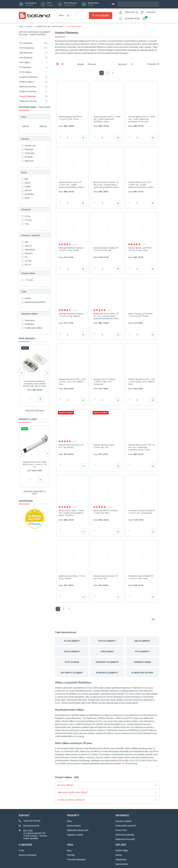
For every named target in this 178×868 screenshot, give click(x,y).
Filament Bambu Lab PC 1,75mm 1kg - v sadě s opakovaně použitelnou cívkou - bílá (142, 119)
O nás (21, 850)
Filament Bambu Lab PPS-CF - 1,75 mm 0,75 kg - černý (140, 249)
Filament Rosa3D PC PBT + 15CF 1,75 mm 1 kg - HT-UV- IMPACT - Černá (72, 382)
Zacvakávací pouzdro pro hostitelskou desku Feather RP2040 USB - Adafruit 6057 (35, 384)
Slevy (70, 821)
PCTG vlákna (25, 72)
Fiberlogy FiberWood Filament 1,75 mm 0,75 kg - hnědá (71, 249)
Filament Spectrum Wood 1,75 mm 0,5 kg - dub (106, 577)
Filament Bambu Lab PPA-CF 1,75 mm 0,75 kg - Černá (70, 118)
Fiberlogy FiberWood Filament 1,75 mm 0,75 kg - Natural (71, 315)
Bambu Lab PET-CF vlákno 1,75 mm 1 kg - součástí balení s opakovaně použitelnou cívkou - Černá (106, 316)
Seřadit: (81, 64)
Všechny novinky (35, 411)
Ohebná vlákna (26, 82)
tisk (97, 41)
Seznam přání (122, 864)
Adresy (119, 855)
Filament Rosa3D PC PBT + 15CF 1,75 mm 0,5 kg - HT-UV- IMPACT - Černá (142, 382)
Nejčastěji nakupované (78, 830)
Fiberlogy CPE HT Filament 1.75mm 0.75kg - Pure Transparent (104, 382)
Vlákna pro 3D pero (28, 101)
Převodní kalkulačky (76, 860)
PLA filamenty (26, 43)
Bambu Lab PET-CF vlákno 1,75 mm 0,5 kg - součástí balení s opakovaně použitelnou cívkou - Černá (106, 185)
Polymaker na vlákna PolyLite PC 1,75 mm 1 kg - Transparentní (142, 512)
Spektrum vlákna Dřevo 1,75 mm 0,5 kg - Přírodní (72, 577)
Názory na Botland (28, 855)
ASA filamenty (26, 58)
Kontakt (151, 12)
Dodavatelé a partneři (125, 826)
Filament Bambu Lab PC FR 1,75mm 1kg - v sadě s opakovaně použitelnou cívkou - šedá (141, 185)
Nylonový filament (28, 87)
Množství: (123, 64)
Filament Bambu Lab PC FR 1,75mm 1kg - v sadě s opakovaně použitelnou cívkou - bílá (72, 185)
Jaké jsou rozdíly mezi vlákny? (73, 792)
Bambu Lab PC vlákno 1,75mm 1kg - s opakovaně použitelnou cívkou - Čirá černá (71, 513)
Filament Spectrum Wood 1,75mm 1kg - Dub (104, 446)
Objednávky (121, 860)
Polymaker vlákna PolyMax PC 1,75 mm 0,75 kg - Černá (141, 577)
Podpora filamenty (28, 91)
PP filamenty (25, 67)
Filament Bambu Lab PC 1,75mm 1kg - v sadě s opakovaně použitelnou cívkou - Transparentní (107, 119)
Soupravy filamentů (28, 77)
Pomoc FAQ (121, 830)
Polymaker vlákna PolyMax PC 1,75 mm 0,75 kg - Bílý (106, 249)
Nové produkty (74, 826)
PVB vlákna (25, 62)
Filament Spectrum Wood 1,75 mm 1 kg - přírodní (71, 446)
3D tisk (125, 764)
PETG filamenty (27, 48)
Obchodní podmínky (125, 835)
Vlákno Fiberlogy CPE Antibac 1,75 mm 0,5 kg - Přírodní (140, 315)
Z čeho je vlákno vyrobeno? (71, 800)
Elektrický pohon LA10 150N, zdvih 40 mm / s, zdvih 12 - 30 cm (35, 464)
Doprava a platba (124, 821)
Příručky (71, 855)
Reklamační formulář (125, 839)
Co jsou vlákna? (65, 785)
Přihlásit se (131, 12)
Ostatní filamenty (28, 96)
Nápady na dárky (75, 835)
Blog (69, 850)
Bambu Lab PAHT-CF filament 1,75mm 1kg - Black (106, 512)
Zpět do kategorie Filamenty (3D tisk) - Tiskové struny (35, 33)
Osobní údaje (122, 850)
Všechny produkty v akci (35, 493)
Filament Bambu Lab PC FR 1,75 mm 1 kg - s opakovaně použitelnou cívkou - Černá (141, 447)
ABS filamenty (26, 53)
